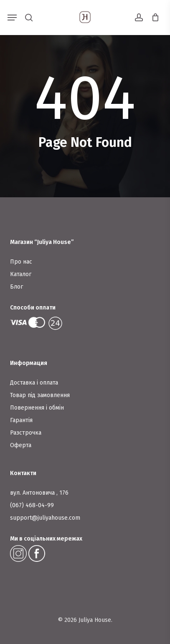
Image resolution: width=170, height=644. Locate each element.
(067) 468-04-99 (32, 505)
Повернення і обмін (37, 408)
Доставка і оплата (34, 383)
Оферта (21, 445)
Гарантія (21, 420)
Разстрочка (26, 433)
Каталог (21, 274)
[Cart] (153, 18)
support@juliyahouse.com (45, 518)
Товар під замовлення (40, 395)
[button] (12, 18)
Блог (16, 287)
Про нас (21, 262)
